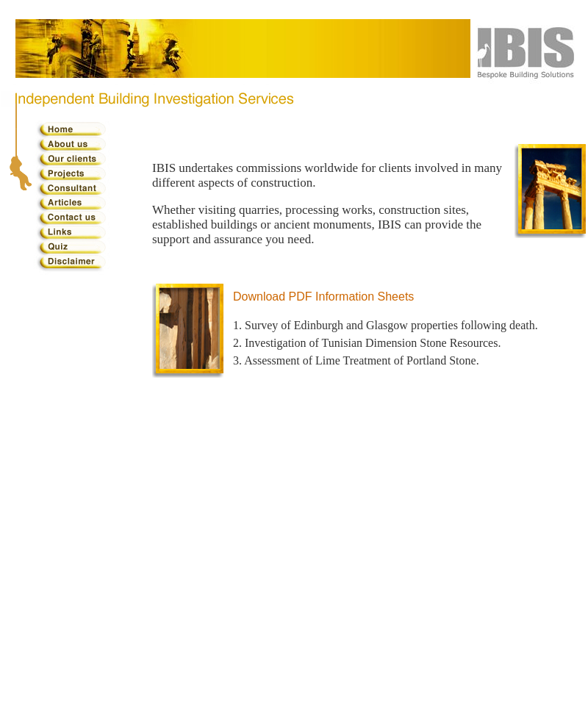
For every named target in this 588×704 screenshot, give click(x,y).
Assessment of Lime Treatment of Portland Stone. (362, 360)
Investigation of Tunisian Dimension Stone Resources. (373, 343)
